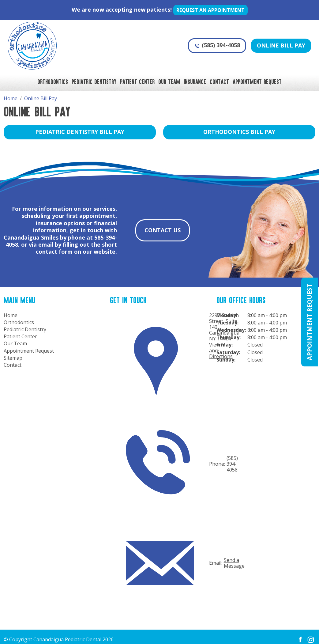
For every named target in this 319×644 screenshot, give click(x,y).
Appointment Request (257, 81)
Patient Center (137, 81)
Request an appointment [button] (210, 10)
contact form (54, 252)
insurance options (60, 223)
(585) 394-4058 (217, 45)
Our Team (169, 81)
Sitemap (13, 358)
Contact (219, 81)
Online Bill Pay (281, 45)
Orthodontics (53, 81)
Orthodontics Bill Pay (239, 132)
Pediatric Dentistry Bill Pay (80, 132)
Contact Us (163, 230)
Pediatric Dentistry (94, 81)
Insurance (195, 81)
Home (11, 315)
